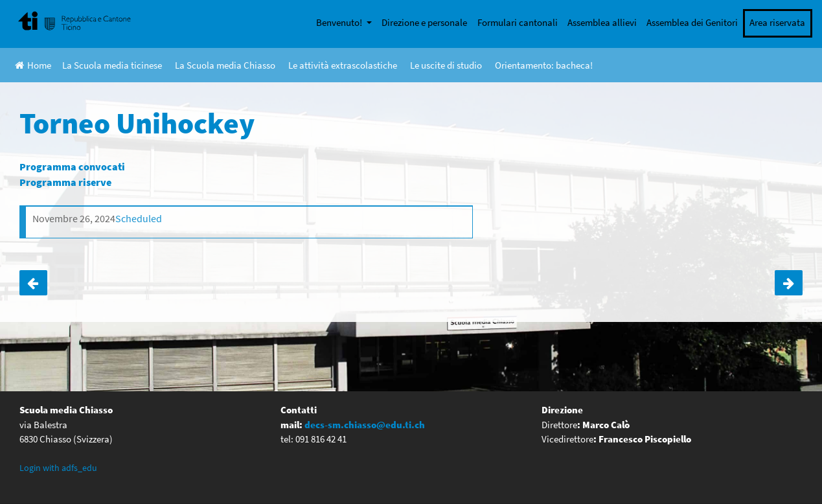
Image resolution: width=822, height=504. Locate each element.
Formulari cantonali (518, 22)
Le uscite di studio (446, 65)
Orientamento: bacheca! (544, 65)
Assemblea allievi (602, 22)
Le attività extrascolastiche (343, 65)
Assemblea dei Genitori (692, 22)
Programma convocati (72, 166)
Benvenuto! (340, 22)
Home (33, 65)
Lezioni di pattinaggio (33, 283)
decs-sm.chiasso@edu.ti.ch (365, 425)
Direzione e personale (424, 22)
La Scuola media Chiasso (225, 65)
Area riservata (777, 22)
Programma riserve (65, 182)
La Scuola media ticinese (112, 65)
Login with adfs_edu (58, 468)
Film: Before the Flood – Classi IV (789, 283)
